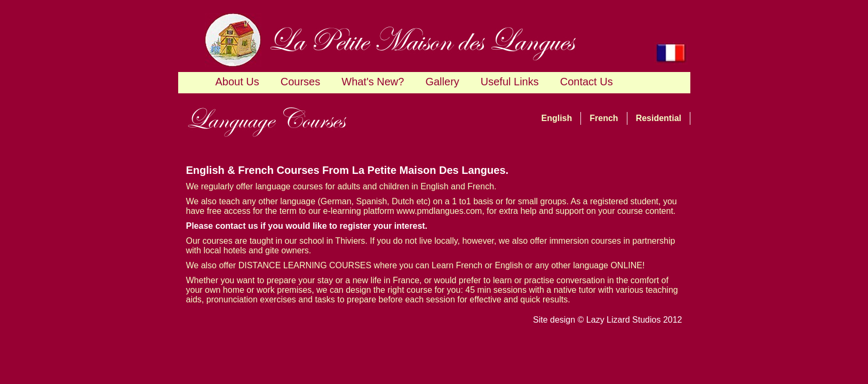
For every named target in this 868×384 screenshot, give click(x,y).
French (604, 118)
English (557, 118)
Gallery (442, 82)
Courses (300, 82)
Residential (659, 118)
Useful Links (510, 82)
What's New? (373, 82)
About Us (237, 82)
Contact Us (587, 82)
